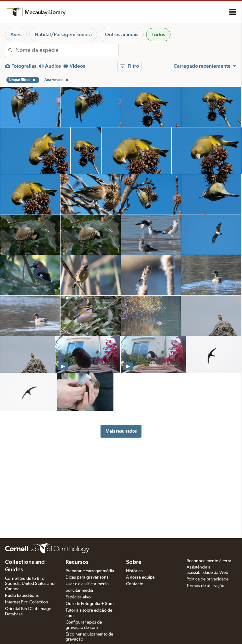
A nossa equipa (140, 577)
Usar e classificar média (87, 584)
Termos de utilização (205, 586)
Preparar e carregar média (90, 571)
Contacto (135, 584)
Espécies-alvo (78, 597)
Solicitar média (79, 591)
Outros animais (122, 35)
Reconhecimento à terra (209, 561)
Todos (158, 35)
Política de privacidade (207, 579)
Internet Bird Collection (27, 602)
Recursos (77, 562)
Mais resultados (121, 431)
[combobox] (67, 50)
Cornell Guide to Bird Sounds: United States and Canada (30, 584)
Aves (16, 35)
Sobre (134, 562)
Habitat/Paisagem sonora (63, 35)
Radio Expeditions (22, 596)
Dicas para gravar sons (87, 577)
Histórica (134, 571)
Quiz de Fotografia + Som (89, 604)
